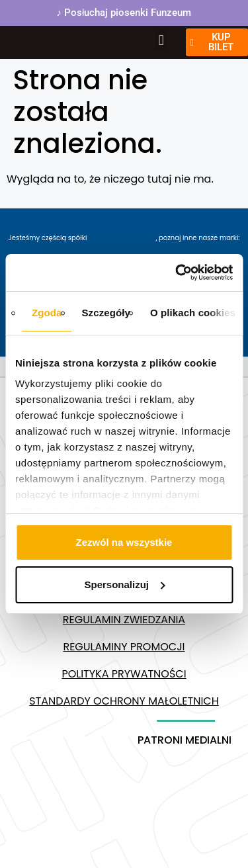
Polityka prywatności (124, 674)
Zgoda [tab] (47, 313)
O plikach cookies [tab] (193, 313)
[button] (161, 40)
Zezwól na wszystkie (124, 542)
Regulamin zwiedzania (124, 620)
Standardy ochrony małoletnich (124, 701)
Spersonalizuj (124, 585)
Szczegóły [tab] (106, 313)
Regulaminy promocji (124, 647)
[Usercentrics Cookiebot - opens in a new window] (177, 273)
